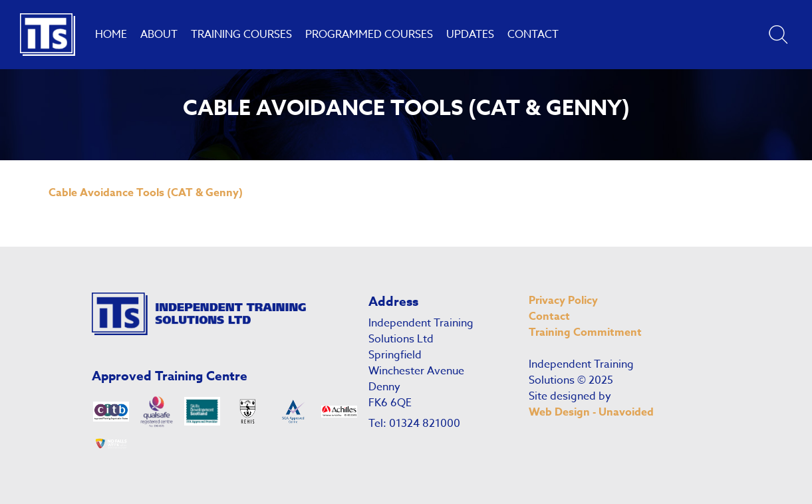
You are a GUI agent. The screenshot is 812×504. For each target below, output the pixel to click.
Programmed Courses (369, 35)
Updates (470, 35)
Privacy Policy (563, 301)
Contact (533, 35)
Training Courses (241, 35)
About (159, 35)
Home (111, 35)
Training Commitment (585, 332)
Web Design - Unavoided (591, 412)
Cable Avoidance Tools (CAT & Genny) (146, 193)
